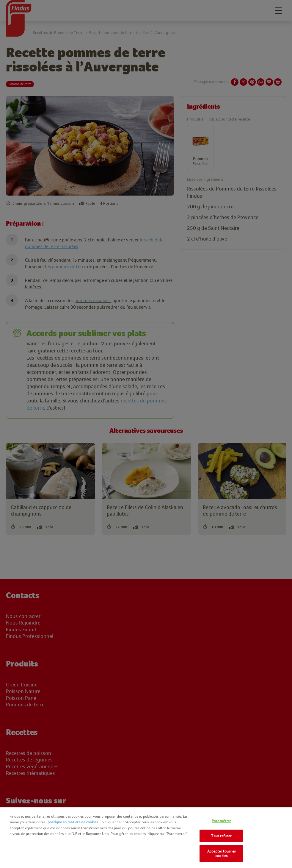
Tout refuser (221, 836)
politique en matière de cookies (73, 822)
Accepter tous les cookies (221, 854)
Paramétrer (221, 821)
